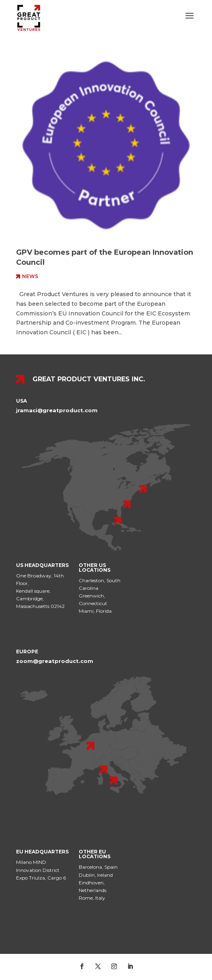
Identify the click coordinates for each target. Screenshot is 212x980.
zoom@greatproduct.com (55, 661)
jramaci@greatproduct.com (57, 410)
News (30, 276)
